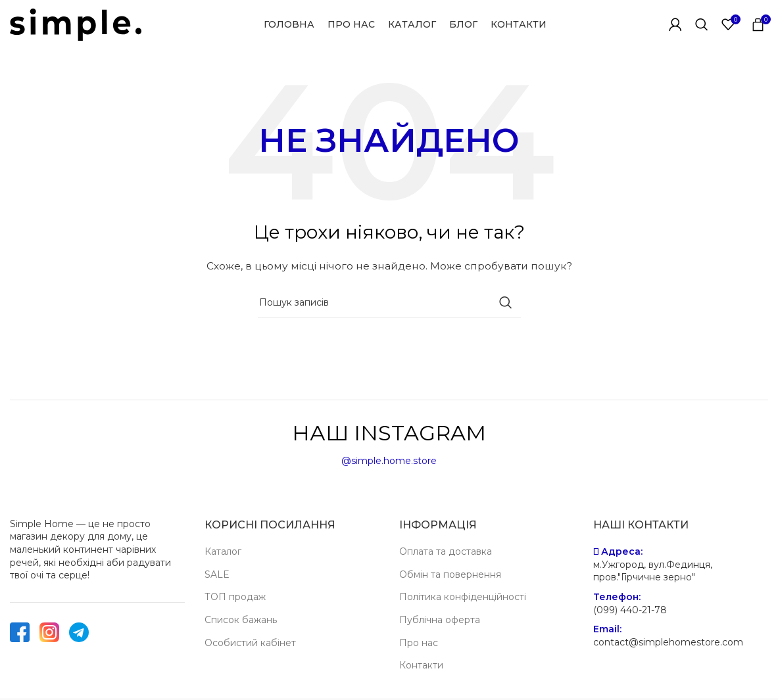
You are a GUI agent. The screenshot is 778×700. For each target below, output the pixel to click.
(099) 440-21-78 (630, 610)
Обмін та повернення (450, 574)
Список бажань (241, 620)
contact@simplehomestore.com (668, 642)
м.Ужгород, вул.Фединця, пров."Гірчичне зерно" (653, 571)
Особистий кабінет (250, 643)
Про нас (419, 643)
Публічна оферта (440, 620)
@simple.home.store (389, 461)
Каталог (223, 551)
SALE (217, 574)
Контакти (421, 665)
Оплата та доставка (446, 551)
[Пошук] (702, 25)
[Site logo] (76, 24)
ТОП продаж (235, 597)
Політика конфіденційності (463, 597)
